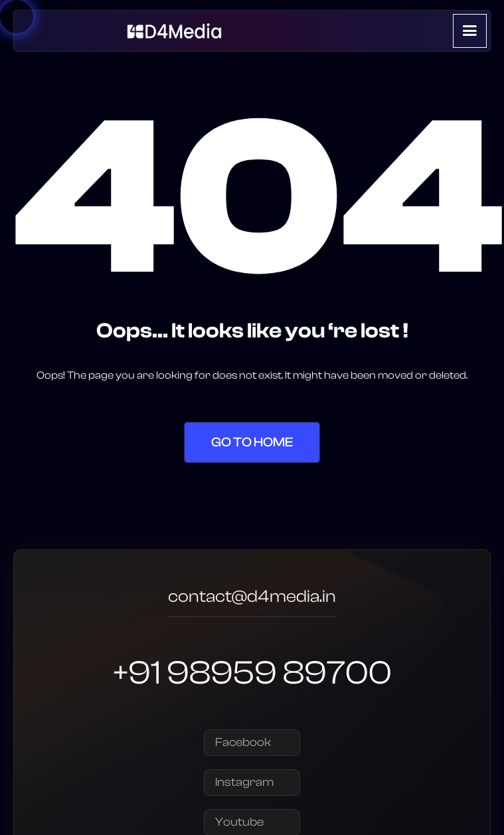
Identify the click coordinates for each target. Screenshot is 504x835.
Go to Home (252, 442)
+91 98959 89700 (252, 673)
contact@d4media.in (252, 598)
